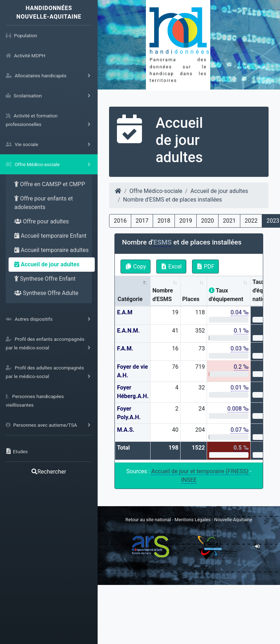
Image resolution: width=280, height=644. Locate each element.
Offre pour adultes (42, 221)
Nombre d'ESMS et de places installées (173, 200)
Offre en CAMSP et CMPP (50, 184)
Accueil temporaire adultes (51, 250)
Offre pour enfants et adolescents (44, 203)
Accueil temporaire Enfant (50, 236)
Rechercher (49, 472)
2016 (120, 221)
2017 (142, 221)
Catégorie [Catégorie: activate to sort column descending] (130, 299)
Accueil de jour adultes (47, 264)
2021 (229, 221)
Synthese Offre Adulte (46, 293)
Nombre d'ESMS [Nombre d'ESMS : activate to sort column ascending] (163, 295)
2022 (251, 221)
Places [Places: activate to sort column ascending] (191, 299)
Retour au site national (148, 520)
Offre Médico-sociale (156, 191)
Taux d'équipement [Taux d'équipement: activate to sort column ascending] (226, 295)
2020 (207, 221)
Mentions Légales (193, 520)
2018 (164, 221)
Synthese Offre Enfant (45, 279)
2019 (186, 221)
